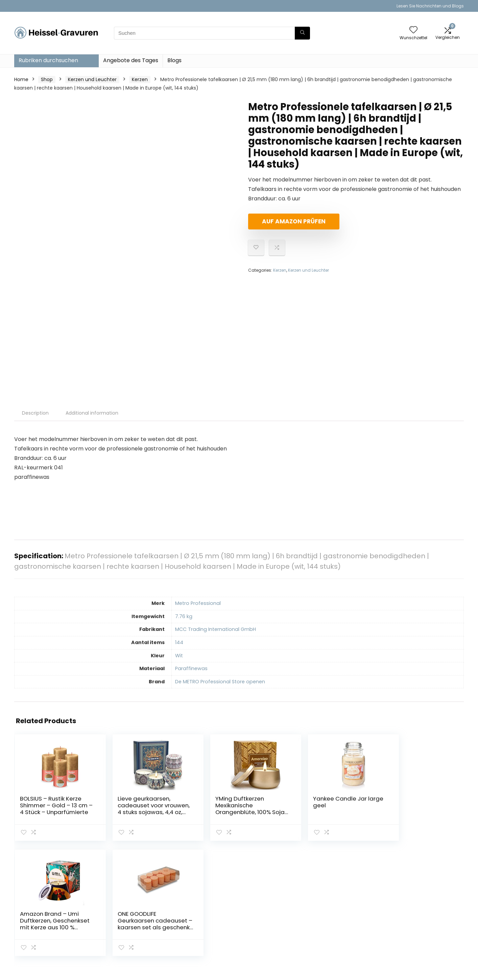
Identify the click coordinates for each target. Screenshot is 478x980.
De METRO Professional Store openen (220, 682)
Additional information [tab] (92, 413)
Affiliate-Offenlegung (422, 925)
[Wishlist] (413, 30)
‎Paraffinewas (191, 668)
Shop (47, 79)
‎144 (179, 642)
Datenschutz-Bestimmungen (414, 903)
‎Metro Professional (198, 603)
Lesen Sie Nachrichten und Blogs (430, 6)
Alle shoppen (338, 910)
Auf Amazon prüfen (287, 221)
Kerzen (140, 79)
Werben (332, 938)
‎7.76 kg (184, 616)
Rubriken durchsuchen (48, 60)
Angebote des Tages (131, 60)
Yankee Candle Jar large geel (274, 802)
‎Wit (179, 656)
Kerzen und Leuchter (92, 79)
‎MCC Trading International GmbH (216, 629)
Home (21, 79)
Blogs (174, 60)
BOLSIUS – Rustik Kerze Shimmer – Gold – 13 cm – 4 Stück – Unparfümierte (43, 812)
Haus (329, 900)
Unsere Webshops (344, 929)
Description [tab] (35, 413)
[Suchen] (302, 33)
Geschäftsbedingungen (424, 916)
